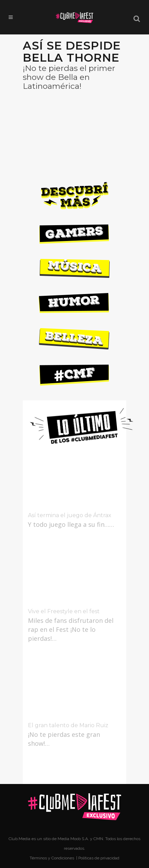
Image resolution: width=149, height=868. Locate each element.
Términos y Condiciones (52, 858)
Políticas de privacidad (99, 858)
